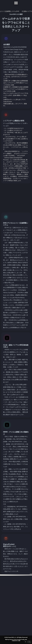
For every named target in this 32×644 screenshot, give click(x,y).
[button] (16, 3)
